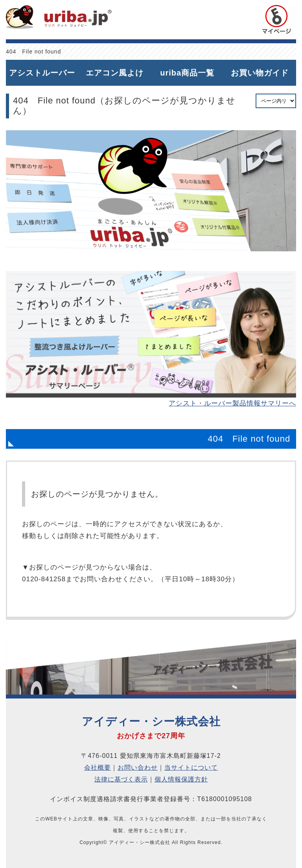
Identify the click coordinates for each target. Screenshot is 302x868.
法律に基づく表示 (121, 779)
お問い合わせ (138, 768)
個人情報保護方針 (181, 779)
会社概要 (98, 768)
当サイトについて (191, 768)
